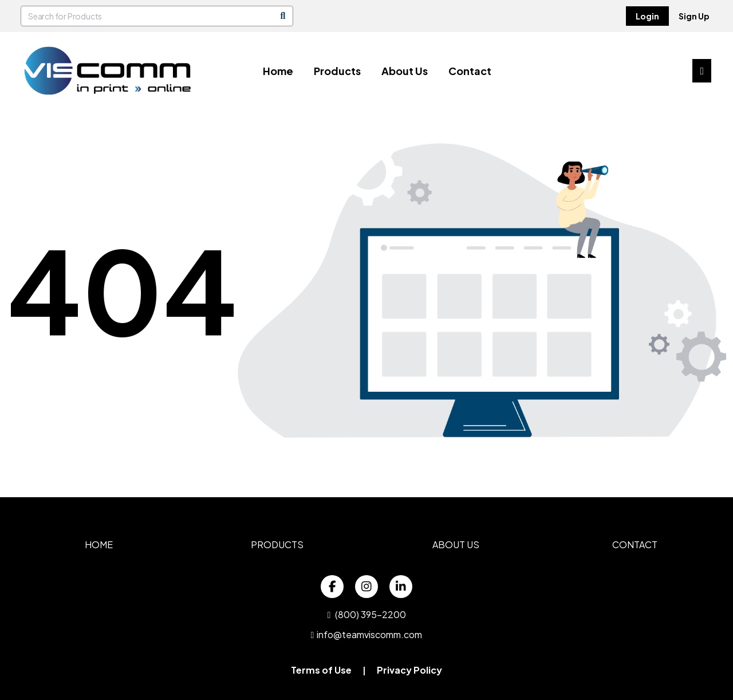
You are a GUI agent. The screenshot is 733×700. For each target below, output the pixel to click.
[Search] (283, 16)
